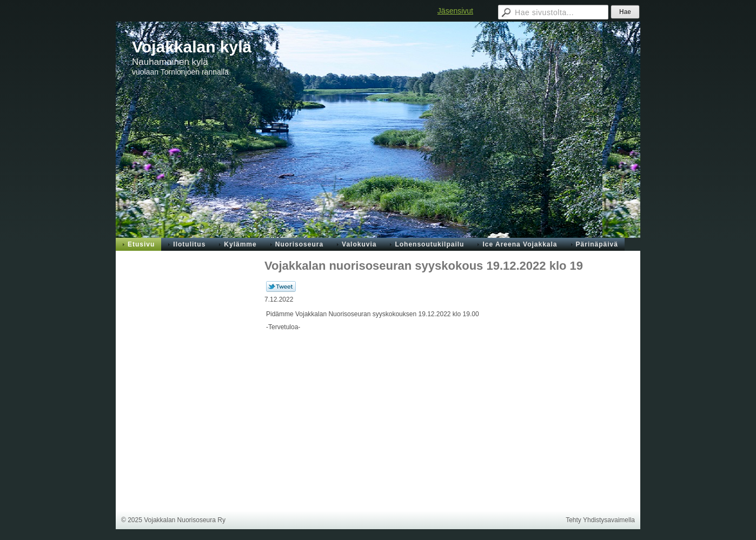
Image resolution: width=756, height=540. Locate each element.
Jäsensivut (455, 11)
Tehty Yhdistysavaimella (600, 520)
